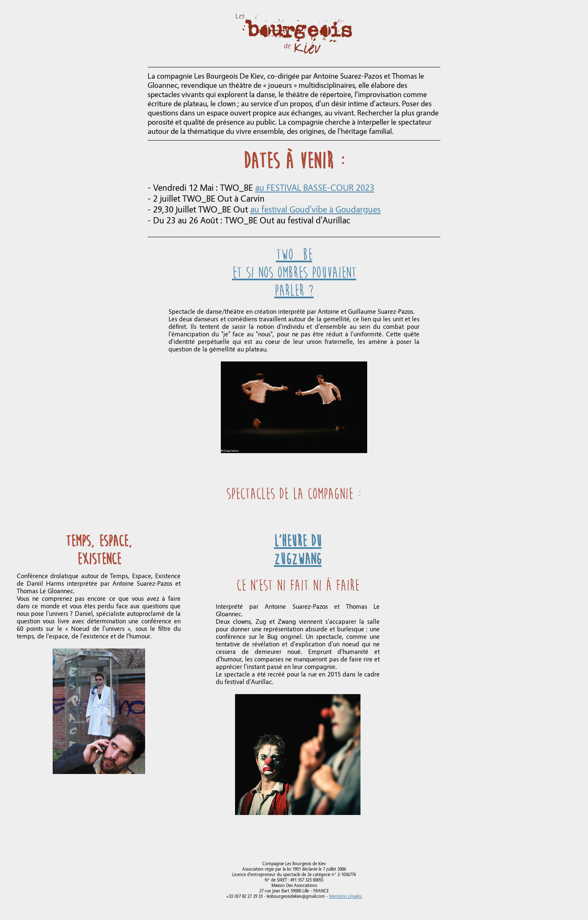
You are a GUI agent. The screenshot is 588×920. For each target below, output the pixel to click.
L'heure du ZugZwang (298, 550)
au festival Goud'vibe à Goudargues (315, 210)
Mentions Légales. (346, 896)
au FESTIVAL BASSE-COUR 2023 (315, 188)
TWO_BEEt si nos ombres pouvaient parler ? (294, 273)
